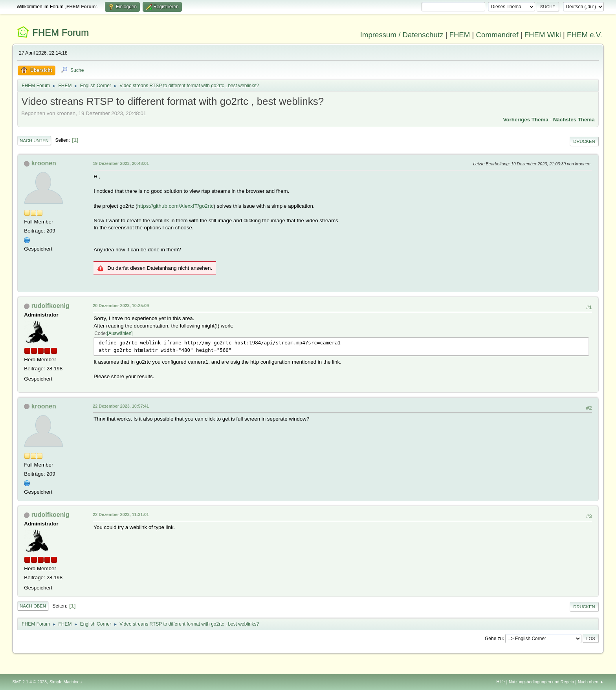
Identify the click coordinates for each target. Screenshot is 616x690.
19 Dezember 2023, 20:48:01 (121, 163)
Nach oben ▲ (591, 682)
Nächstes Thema (574, 120)
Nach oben (33, 606)
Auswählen (120, 333)
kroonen (44, 163)
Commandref (497, 35)
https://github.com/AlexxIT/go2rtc (175, 206)
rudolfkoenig (50, 306)
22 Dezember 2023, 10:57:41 (121, 406)
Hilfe (501, 682)
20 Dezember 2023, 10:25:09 (121, 306)
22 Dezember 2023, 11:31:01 (121, 514)
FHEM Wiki (543, 35)
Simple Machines (66, 682)
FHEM (459, 35)
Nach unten (34, 141)
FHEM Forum (60, 32)
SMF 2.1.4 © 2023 (29, 682)
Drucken (584, 141)
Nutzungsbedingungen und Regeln (541, 682)
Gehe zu (494, 638)
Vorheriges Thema (526, 120)
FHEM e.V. (585, 35)
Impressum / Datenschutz (402, 35)
